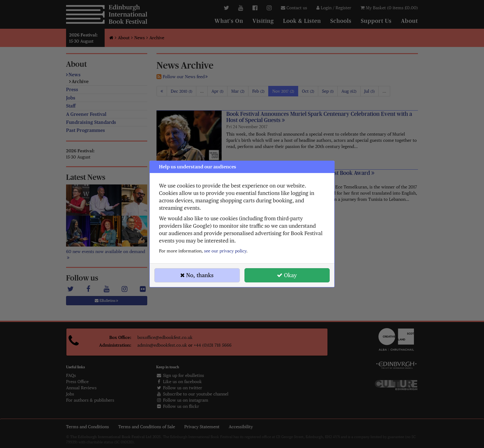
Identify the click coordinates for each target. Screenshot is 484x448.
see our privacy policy (225, 251)
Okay (287, 275)
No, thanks (197, 275)
